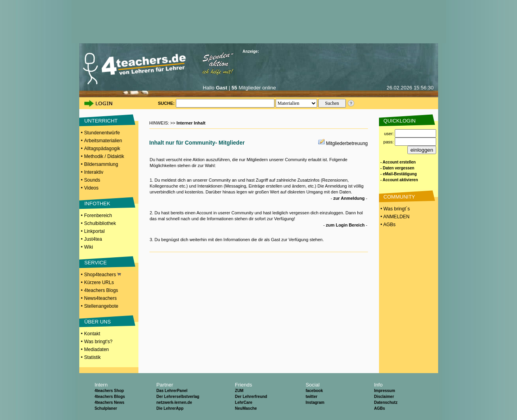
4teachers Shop (109, 391)
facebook (314, 391)
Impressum (384, 391)
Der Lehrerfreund (251, 397)
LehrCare (244, 402)
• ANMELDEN (395, 217)
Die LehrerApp (170, 408)
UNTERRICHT (101, 121)
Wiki (89, 247)
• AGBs (388, 225)
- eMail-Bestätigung (399, 174)
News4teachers (100, 298)
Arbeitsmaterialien (103, 141)
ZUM (239, 391)
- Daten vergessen (398, 168)
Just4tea (93, 239)
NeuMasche (246, 408)
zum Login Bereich (345, 225)
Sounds (92, 180)
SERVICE (96, 263)
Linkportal (94, 231)
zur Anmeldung (349, 198)
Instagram (315, 402)
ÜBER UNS (98, 322)
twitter (312, 397)
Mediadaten (96, 349)
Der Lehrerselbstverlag (178, 397)
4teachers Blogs (101, 290)
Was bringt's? (98, 342)
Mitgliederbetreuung (347, 143)
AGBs (379, 408)
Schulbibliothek (100, 223)
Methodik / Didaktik (104, 156)
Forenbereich (98, 216)
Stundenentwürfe (102, 133)
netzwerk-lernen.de (174, 402)
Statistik (92, 357)
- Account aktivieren (399, 180)
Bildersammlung (101, 164)
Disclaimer (384, 397)
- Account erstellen (398, 162)
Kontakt (92, 334)
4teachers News (110, 402)
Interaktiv (94, 172)
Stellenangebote (101, 306)
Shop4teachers (103, 275)
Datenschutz (385, 402)
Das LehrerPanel (172, 391)
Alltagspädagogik (102, 149)
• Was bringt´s (395, 209)
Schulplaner (106, 408)
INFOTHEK (97, 203)
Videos (91, 188)
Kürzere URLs (99, 282)
